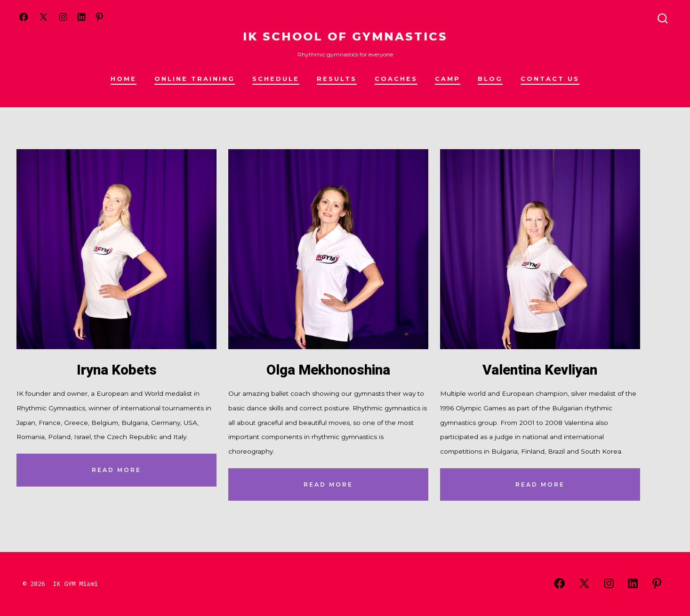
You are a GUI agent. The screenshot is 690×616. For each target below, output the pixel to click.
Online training (195, 79)
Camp (448, 79)
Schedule (276, 79)
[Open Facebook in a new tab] (24, 17)
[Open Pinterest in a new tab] (99, 17)
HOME (124, 79)
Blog (490, 79)
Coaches (396, 79)
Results (337, 79)
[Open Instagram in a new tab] (63, 17)
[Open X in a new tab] (43, 17)
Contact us (550, 79)
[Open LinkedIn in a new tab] (81, 17)
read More (116, 470)
